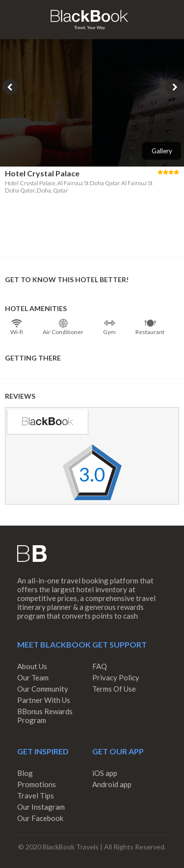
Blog (25, 773)
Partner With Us (44, 700)
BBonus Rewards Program (45, 716)
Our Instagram (41, 807)
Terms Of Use (114, 689)
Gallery (162, 151)
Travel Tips (36, 796)
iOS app (105, 773)
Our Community (43, 689)
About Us (32, 666)
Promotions (37, 784)
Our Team (33, 677)
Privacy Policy (116, 677)
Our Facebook (40, 818)
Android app (112, 784)
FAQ (100, 666)
